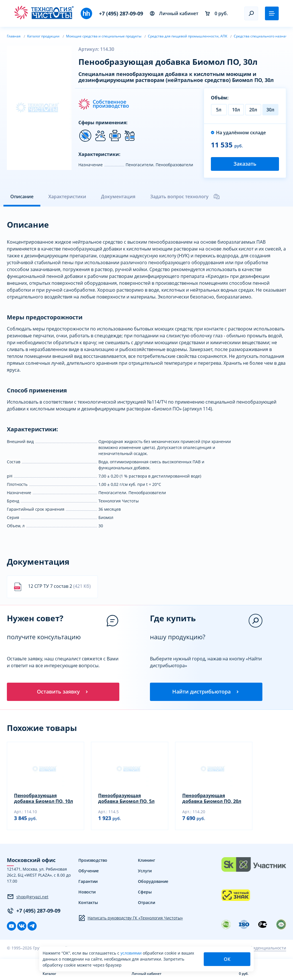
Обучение (89, 871)
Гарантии (88, 881)
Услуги (145, 871)
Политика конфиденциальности (255, 948)
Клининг (146, 860)
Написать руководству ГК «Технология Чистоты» (131, 918)
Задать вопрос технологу (185, 197)
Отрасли (146, 902)
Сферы (145, 892)
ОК (227, 959)
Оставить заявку (63, 692)
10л (236, 110)
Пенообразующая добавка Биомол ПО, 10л (43, 798)
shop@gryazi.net (28, 897)
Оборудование (153, 881)
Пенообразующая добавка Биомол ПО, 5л (126, 798)
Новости (87, 892)
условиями (132, 953)
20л (253, 110)
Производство (93, 860)
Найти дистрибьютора (206, 692)
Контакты (88, 902)
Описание (22, 197)
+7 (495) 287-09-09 (121, 13)
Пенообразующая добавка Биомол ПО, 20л (212, 798)
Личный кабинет (174, 13)
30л (270, 110)
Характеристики (67, 197)
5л (219, 110)
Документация (118, 197)
